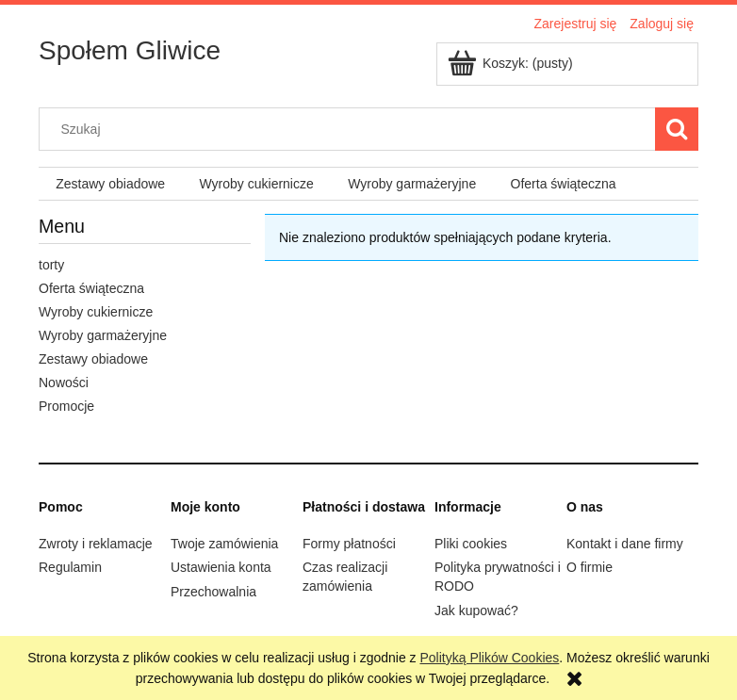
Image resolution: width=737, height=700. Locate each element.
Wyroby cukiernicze (96, 312)
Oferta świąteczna (91, 288)
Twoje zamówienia (224, 544)
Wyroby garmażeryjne (103, 335)
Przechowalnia (213, 592)
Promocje (66, 406)
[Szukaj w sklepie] (352, 129)
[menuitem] (110, 184)
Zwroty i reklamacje (96, 544)
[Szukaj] (677, 129)
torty (51, 265)
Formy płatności (349, 544)
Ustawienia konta (221, 567)
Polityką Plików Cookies (489, 658)
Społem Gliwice (130, 50)
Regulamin (70, 567)
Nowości (64, 383)
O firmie (590, 567)
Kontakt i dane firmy (625, 544)
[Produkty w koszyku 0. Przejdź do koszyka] (512, 63)
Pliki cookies (471, 544)
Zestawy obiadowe (93, 359)
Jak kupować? (476, 610)
